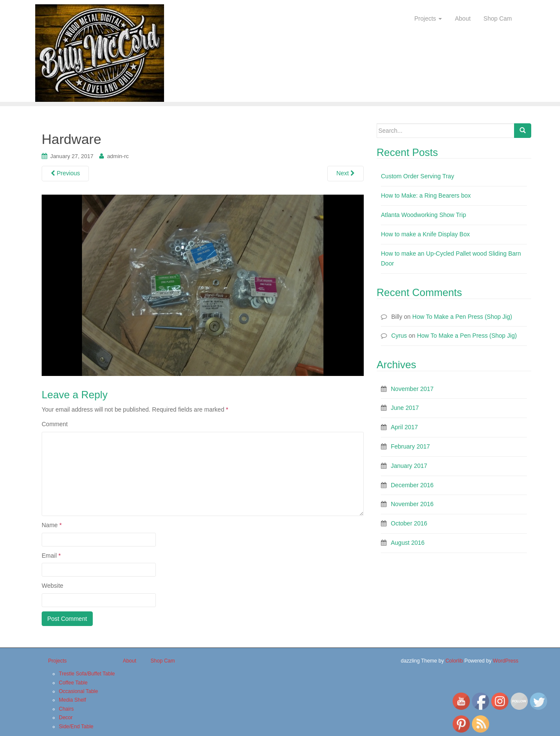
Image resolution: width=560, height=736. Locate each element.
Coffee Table (73, 683)
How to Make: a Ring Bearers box (426, 195)
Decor (66, 718)
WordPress (506, 661)
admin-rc (118, 156)
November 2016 (412, 504)
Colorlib (454, 661)
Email (51, 556)
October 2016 (409, 523)
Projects (428, 18)
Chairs (66, 709)
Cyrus (399, 336)
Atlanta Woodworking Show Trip (423, 215)
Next (345, 173)
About (463, 18)
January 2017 (409, 466)
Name (52, 525)
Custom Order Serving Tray (417, 176)
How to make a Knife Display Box (425, 234)
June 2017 (405, 408)
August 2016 (408, 543)
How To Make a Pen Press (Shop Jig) (462, 317)
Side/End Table (76, 727)
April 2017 (404, 427)
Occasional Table (78, 691)
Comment (55, 424)
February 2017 (410, 446)
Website (52, 586)
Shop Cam (498, 18)
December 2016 (412, 485)
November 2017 (412, 389)
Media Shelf (72, 700)
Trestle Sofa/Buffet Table (87, 674)
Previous (65, 173)
